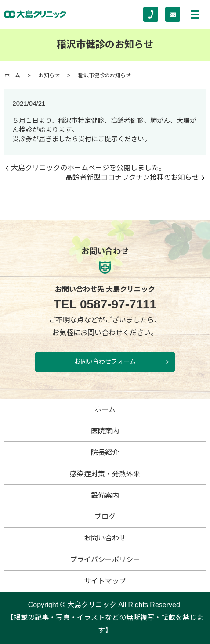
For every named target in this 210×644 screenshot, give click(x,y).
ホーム (12, 75)
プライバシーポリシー (105, 560)
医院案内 (105, 431)
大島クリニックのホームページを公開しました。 (88, 168)
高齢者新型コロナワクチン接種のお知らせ (132, 177)
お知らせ (49, 75)
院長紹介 (105, 453)
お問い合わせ (105, 538)
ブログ (105, 517)
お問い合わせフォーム (105, 361)
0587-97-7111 (105, 304)
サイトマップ (105, 581)
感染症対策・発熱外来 (105, 474)
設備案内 (105, 496)
